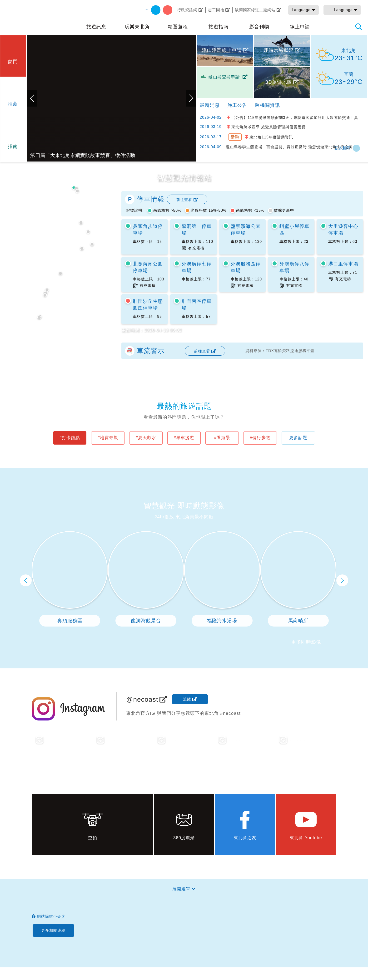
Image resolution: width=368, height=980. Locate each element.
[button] (13, 55)
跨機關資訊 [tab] (267, 105)
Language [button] (301, 10)
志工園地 (216, 10)
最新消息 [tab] (210, 105)
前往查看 (184, 200)
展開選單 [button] (181, 889)
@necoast (142, 699)
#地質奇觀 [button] (108, 438)
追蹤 (187, 699)
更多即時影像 (306, 642)
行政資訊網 (187, 10)
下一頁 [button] (342, 580)
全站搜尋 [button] (358, 27)
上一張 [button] (32, 98)
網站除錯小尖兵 (51, 916)
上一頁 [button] (26, 580)
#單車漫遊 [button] (184, 438)
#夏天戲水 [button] (146, 438)
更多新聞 (342, 148)
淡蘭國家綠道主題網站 (255, 10)
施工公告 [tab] (237, 105)
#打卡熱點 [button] (70, 438)
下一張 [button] (191, 98)
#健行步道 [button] (260, 438)
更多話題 (298, 438)
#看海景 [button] (222, 438)
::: (146, 10)
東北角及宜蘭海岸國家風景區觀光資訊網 (40, 17)
